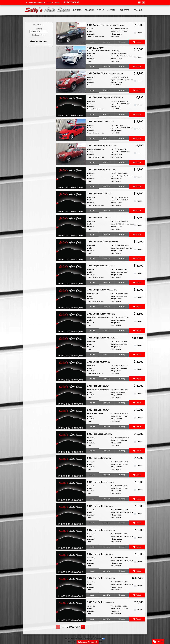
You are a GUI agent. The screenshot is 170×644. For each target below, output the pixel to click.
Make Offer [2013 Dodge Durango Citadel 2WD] (107, 306)
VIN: (112, 29)
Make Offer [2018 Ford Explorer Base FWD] (107, 618)
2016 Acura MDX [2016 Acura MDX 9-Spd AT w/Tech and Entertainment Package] (104, 49)
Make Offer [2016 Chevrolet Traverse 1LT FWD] (107, 258)
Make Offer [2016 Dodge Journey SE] (107, 378)
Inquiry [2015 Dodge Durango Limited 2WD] (92, 354)
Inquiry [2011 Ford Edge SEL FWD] (92, 402)
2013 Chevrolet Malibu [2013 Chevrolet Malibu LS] (99, 193)
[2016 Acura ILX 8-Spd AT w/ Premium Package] (71, 33)
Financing (122, 42)
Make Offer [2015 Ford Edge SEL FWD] (107, 426)
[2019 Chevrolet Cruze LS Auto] (71, 129)
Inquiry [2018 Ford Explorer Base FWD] (92, 618)
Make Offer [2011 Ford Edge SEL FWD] (107, 402)
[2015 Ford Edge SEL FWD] (71, 418)
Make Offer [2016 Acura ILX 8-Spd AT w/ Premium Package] (107, 42)
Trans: (89, 37)
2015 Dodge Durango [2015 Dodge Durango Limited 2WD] (102, 338)
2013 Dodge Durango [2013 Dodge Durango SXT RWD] (101, 314)
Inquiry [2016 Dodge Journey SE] (92, 378)
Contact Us (86, 637)
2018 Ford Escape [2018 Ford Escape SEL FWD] (100, 434)
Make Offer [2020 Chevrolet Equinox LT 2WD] (107, 186)
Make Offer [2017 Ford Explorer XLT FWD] (107, 570)
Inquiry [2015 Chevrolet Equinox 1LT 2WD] (92, 162)
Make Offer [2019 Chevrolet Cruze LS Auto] (107, 138)
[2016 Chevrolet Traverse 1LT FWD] (71, 250)
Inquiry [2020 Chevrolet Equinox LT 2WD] (92, 186)
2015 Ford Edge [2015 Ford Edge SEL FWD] (98, 410)
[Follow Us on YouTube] (139, 3)
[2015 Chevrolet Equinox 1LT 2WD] (71, 153)
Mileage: (113, 34)
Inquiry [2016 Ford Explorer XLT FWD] (92, 522)
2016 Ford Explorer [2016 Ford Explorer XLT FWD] (100, 506)
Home (76, 637)
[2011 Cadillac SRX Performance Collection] (71, 81)
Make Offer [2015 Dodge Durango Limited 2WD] (107, 354)
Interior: (90, 31)
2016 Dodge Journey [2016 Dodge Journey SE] (99, 362)
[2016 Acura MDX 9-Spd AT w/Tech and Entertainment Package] (71, 57)
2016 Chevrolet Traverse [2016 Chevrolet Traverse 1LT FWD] (103, 241)
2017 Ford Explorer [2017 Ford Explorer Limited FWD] (101, 530)
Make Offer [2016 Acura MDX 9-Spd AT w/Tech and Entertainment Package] (107, 66)
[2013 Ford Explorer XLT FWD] (71, 466)
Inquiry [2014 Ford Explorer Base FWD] (92, 498)
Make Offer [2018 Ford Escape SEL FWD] (107, 450)
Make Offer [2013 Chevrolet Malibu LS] (107, 210)
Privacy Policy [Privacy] (93, 637)
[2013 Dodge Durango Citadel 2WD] (71, 298)
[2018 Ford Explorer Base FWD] (71, 610)
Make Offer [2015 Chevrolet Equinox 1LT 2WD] (107, 162)
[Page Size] (43, 35)
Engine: (113, 31)
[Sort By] (39, 31)
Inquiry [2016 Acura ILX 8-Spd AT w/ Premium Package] (92, 42)
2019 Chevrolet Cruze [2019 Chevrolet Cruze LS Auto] (101, 121)
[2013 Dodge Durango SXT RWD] (71, 322)
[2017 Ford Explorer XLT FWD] (71, 562)
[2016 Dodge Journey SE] (71, 370)
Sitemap (88, 639)
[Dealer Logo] (48, 10)
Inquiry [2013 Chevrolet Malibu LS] (92, 210)
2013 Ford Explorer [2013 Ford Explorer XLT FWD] (100, 458)
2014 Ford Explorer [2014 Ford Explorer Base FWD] (100, 482)
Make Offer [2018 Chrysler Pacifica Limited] (107, 282)
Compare (140, 33)
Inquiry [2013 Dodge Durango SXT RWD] (92, 330)
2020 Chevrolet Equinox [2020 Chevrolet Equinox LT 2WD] (102, 169)
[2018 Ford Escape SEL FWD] (71, 442)
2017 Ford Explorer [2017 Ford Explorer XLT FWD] (100, 554)
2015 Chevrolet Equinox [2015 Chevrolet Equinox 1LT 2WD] (102, 145)
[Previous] (58, 627)
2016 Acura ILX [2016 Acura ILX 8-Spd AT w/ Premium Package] (106, 25)
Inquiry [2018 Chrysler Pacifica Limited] (92, 282)
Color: (89, 29)
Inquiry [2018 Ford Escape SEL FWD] (92, 450)
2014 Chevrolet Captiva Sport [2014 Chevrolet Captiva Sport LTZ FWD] (105, 97)
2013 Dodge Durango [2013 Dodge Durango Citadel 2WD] (102, 289)
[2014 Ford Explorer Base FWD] (71, 490)
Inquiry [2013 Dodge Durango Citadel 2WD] (92, 306)
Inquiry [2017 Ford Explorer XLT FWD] (92, 570)
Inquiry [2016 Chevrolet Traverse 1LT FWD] (92, 258)
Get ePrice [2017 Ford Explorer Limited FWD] (138, 578)
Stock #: (113, 37)
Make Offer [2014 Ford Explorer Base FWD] (107, 498)
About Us (80, 637)
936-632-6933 (70, 3)
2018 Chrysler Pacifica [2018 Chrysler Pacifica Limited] (101, 265)
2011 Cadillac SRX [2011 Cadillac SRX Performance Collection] (105, 73)
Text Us (137, 42)
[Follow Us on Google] (143, 3)
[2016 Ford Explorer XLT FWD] (71, 514)
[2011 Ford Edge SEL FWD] (71, 394)
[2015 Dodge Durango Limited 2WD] (71, 346)
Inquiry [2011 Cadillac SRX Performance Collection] (92, 90)
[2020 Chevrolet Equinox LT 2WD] (71, 178)
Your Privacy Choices (98, 639)
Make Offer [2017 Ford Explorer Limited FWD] (107, 546)
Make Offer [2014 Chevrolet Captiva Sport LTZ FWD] (107, 114)
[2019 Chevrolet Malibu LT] (71, 226)
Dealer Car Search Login (71, 639)
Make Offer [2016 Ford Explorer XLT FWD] (107, 522)
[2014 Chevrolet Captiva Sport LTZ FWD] (71, 105)
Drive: (89, 34)
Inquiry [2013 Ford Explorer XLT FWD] (92, 474)
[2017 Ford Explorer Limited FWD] (71, 538)
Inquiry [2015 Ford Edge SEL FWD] (92, 426)
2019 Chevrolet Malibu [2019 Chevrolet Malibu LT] (99, 217)
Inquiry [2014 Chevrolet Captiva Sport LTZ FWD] (92, 114)
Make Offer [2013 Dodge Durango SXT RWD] (107, 330)
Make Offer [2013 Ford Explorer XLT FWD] (107, 474)
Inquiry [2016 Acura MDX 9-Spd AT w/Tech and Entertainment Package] (92, 66)
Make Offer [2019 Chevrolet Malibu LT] (107, 234)
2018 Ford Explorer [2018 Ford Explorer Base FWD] (100, 602)
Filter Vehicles (39, 41)
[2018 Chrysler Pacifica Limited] (71, 274)
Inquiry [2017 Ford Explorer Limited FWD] (92, 546)
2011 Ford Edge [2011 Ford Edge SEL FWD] (98, 386)
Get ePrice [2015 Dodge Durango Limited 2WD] (138, 338)
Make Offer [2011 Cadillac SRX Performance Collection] (107, 90)
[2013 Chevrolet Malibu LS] (71, 202)
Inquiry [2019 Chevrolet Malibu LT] (92, 234)
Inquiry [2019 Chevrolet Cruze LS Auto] (92, 138)
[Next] (83, 627)
